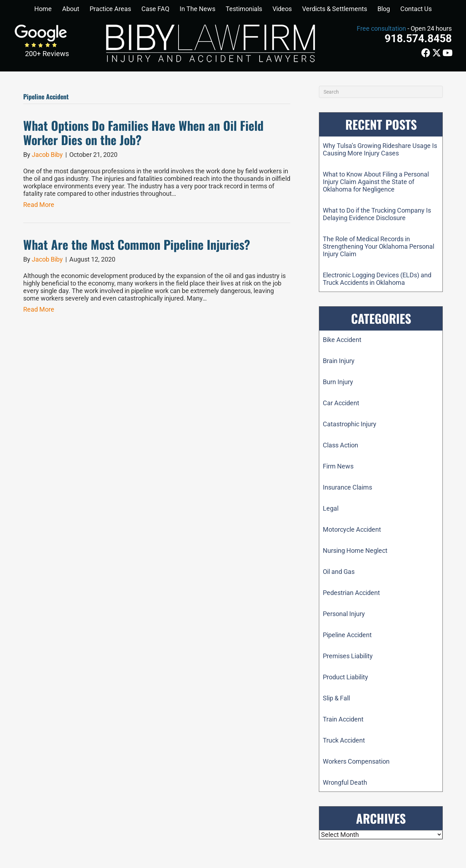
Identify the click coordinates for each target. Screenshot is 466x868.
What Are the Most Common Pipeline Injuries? (137, 244)
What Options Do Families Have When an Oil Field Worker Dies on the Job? (143, 133)
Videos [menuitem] (282, 9)
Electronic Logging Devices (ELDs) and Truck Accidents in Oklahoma (377, 279)
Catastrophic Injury (350, 424)
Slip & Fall (336, 698)
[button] (79, 9)
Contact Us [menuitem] (416, 9)
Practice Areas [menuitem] (110, 9)
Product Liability (345, 677)
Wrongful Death (345, 782)
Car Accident (341, 403)
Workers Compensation (356, 761)
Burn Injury (338, 382)
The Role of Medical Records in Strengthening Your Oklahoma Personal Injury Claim (379, 246)
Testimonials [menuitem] (244, 9)
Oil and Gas (339, 572)
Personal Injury (344, 614)
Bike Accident (342, 340)
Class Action (340, 445)
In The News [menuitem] (197, 9)
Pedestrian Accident (351, 593)
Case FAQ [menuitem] (155, 9)
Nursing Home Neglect (355, 550)
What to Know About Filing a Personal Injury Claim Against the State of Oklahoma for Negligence (376, 182)
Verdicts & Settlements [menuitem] (335, 9)
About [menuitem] (71, 9)
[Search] (381, 92)
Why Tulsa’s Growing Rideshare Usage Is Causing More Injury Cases (380, 149)
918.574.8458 (418, 38)
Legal (331, 508)
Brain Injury (339, 361)
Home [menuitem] (43, 9)
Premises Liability (348, 656)
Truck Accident (344, 740)
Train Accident (343, 719)
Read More (39, 205)
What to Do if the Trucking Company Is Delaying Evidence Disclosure (377, 214)
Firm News (338, 466)
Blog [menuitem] (384, 9)
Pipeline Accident (347, 635)
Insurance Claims (347, 487)
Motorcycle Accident (352, 529)
